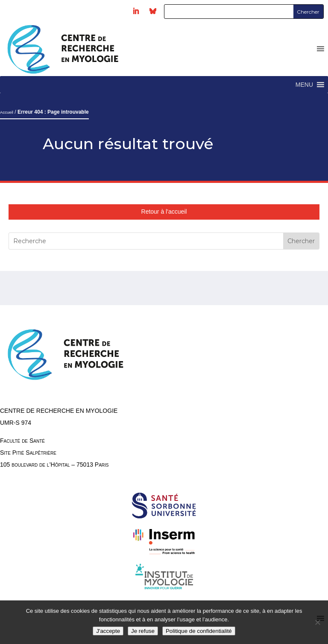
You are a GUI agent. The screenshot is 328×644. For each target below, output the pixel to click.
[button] (304, 85)
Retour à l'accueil (164, 212)
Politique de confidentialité (199, 631)
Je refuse (143, 631)
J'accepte (108, 631)
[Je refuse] (317, 622)
